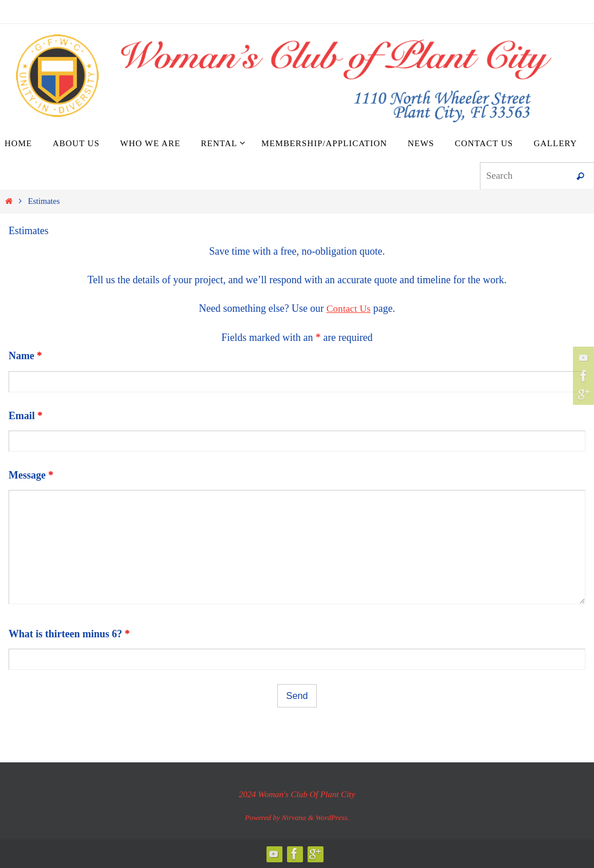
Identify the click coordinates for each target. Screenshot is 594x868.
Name (25, 356)
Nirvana (294, 817)
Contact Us (348, 308)
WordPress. (332, 817)
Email (26, 416)
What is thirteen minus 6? (69, 634)
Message (31, 475)
